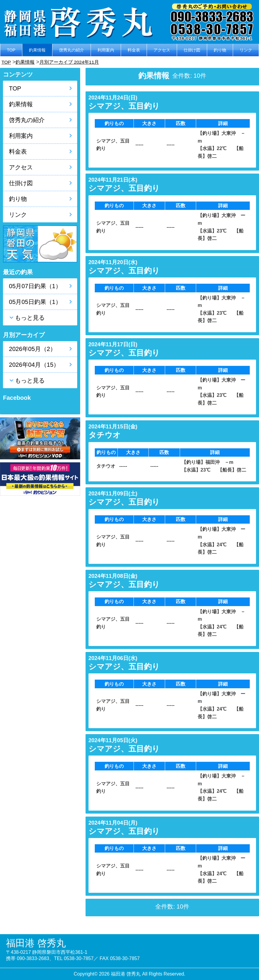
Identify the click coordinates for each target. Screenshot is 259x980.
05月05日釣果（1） (35, 302)
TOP (11, 50)
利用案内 (106, 50)
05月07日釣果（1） (35, 286)
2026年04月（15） (34, 365)
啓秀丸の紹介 (72, 50)
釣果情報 (37, 50)
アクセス (162, 50)
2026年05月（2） (32, 349)
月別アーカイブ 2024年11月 (77, 62)
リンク (246, 50)
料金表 (134, 50)
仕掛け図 (192, 50)
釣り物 (220, 50)
